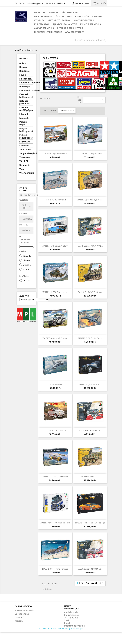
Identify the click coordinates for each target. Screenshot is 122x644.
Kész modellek (70, 13)
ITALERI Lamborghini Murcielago (90, 523)
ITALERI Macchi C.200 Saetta (55, 477)
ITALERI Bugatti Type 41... (90, 384)
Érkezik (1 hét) (27, 265)
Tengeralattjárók (26, 153)
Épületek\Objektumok (26, 83)
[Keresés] (90, 40)
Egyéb (23, 75)
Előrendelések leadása (48, 32)
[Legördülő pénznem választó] (61, 4)
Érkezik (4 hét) (27, 269)
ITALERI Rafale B (55, 384)
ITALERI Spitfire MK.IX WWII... (90, 246)
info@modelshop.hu (75, 626)
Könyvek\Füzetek (84, 20)
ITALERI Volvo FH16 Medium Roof (55, 523)
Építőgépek (25, 79)
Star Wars (25, 142)
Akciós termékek (44, 28)
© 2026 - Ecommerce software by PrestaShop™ (61, 628)
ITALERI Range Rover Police (55, 154)
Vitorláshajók (26, 173)
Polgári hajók (23, 123)
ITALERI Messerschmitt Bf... (90, 430)
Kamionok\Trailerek (26, 90)
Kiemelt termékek (91, 24)
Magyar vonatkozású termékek (53, 16)
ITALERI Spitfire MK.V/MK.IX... (90, 569)
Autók (23, 63)
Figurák (53, 13)
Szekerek (24, 146)
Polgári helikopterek (26, 130)
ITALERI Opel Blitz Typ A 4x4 (90, 200)
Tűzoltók (24, 161)
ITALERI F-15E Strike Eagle (90, 338)
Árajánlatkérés (75, 32)
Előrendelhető (27, 256)
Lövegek (24, 114)
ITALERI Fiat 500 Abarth (55, 430)
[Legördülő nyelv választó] (39, 4)
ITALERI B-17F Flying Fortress (55, 569)
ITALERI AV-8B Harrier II (55, 200)
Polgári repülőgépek (26, 136)
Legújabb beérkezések (70, 28)
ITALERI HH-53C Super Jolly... (55, 292)
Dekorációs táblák (59, 20)
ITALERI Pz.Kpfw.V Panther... (90, 292)
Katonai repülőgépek (26, 109)
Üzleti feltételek (22, 614)
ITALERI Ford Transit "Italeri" (55, 246)
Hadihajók (25, 87)
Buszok (23, 67)
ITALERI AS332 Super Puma (90, 154)
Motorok (24, 118)
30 (87, 583)
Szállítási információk (24, 610)
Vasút (22, 169)
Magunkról (20, 617)
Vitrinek (39, 20)
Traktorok (25, 157)
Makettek (40, 13)
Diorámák (25, 71)
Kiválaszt (27, 280)
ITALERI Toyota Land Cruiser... (55, 338)
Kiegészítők (82, 16)
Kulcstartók (42, 24)
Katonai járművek (25, 102)
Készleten (27, 260)
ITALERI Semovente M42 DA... (90, 477)
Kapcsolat (19, 621)
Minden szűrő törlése (32, 195)
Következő (97, 583)
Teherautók (26, 150)
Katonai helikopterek (26, 96)
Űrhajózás (25, 165)
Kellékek (98, 16)
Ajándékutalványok (65, 24)
